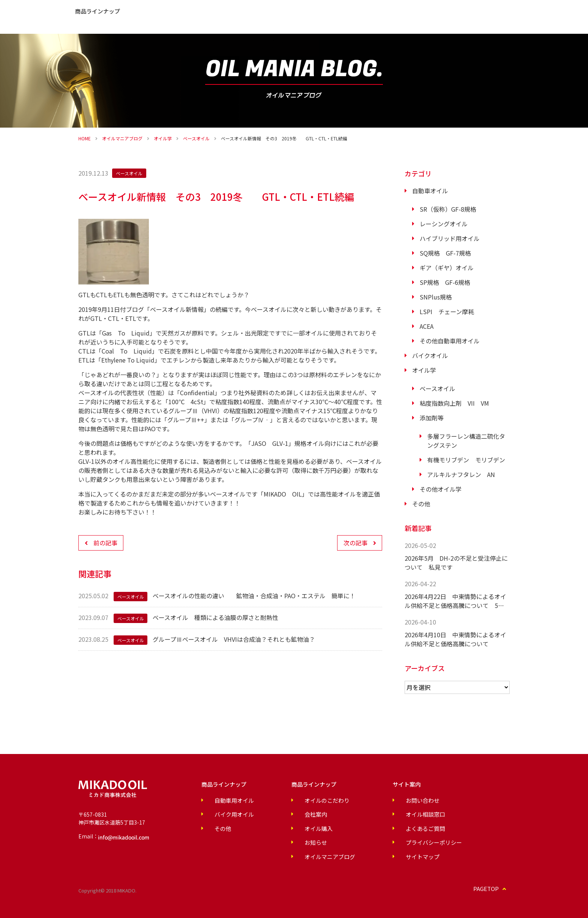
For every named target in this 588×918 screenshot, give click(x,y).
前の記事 (105, 543)
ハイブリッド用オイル (450, 238)
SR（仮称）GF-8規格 (448, 209)
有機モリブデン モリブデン (466, 460)
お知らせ (256, 17)
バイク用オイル (225, 814)
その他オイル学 (441, 489)
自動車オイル (430, 191)
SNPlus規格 (436, 297)
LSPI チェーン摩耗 (447, 312)
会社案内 (222, 17)
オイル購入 (510, 22)
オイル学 (163, 138)
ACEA (427, 326)
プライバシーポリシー (391, 841)
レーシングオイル (444, 224)
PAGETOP (492, 886)
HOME (85, 138)
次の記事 (355, 543)
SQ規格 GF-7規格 (445, 253)
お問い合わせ (562, 22)
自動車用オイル (225, 800)
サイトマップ (381, 854)
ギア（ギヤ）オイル (447, 268)
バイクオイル (430, 355)
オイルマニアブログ (122, 138)
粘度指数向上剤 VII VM (454, 403)
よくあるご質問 (298, 17)
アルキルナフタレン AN (461, 474)
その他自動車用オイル (450, 341)
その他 (421, 504)
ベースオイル (196, 138)
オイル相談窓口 (383, 814)
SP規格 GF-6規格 (445, 282)
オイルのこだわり (121, 17)
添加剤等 (432, 418)
